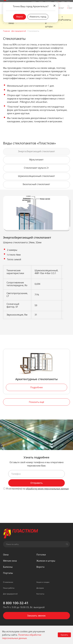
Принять (64, 635)
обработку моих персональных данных (47, 489)
